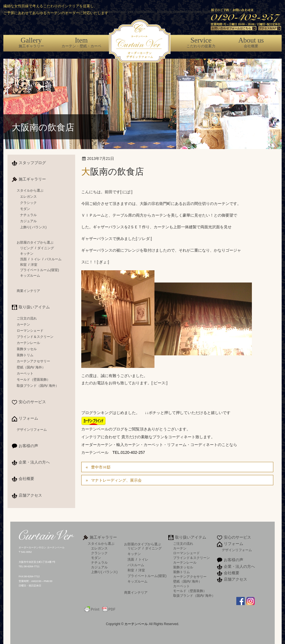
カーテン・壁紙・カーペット (81, 45)
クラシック (28, 203)
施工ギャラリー (31, 42)
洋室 (34, 265)
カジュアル (28, 221)
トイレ (36, 259)
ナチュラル (28, 215)
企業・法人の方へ (34, 462)
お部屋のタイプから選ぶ (35, 242)
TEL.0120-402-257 (129, 452)
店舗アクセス (30, 495)
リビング (27, 248)
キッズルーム (30, 276)
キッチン (27, 254)
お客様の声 (28, 446)
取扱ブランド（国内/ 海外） (38, 386)
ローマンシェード (30, 331)
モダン (25, 209)
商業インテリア (28, 291)
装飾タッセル (27, 349)
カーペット (25, 373)
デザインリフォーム (32, 430)
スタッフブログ (32, 163)
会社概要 (251, 42)
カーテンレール (28, 343)
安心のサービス (32, 402)
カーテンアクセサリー (33, 361)
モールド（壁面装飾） (33, 380)
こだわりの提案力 (201, 42)
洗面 (23, 259)
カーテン (23, 325)
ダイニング (46, 248)
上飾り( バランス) (33, 227)
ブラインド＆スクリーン (35, 337)
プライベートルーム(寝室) (40, 270)
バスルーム (53, 259)
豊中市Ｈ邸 (101, 467)
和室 (23, 265)
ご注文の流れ (27, 318)
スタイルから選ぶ (30, 190)
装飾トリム (25, 355)
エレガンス (28, 197)
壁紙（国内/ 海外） (31, 367)
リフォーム (28, 418)
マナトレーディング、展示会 (116, 480)
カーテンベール (137, 624)
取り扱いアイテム (34, 307)
